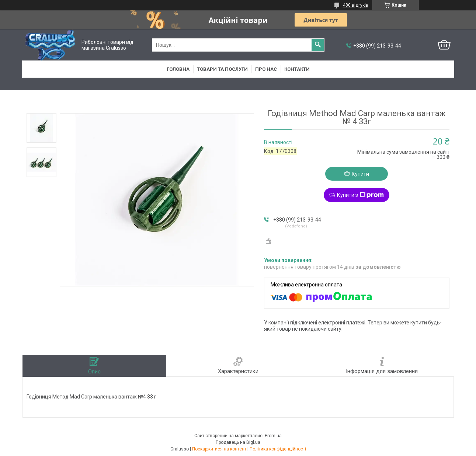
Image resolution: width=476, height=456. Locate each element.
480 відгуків (356, 5)
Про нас (266, 69)
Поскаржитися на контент (219, 449)
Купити (360, 174)
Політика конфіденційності (278, 449)
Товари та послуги (222, 69)
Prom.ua (273, 436)
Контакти (297, 69)
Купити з (360, 195)
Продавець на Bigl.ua (238, 442)
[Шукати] (318, 45)
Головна (178, 69)
